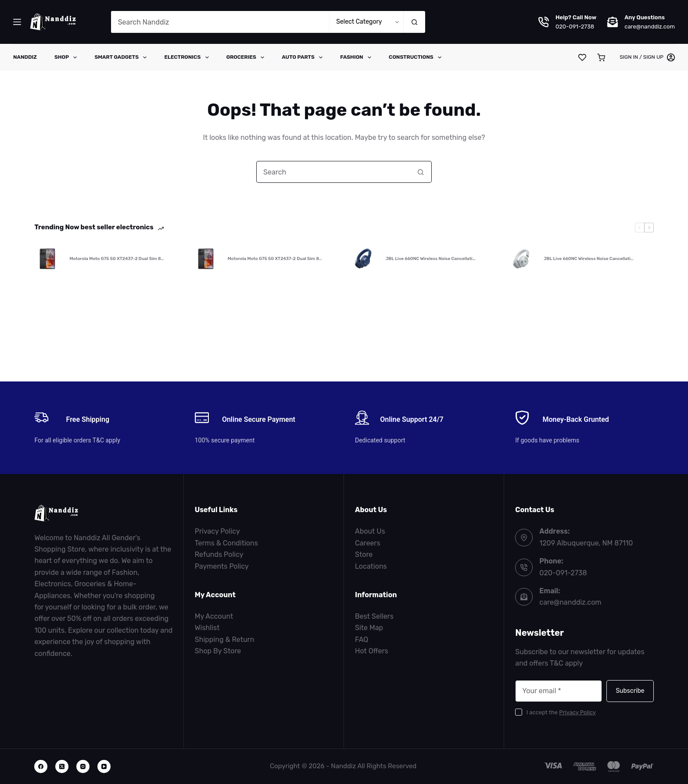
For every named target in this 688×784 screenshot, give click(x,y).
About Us (370, 531)
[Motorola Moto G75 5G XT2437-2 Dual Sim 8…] (47, 259)
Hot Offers (372, 651)
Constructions (417, 57)
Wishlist (207, 628)
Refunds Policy (219, 554)
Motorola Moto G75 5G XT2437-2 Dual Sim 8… (116, 259)
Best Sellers (374, 616)
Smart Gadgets (122, 57)
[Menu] (17, 22)
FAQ (362, 640)
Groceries (247, 57)
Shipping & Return (225, 640)
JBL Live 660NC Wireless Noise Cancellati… (430, 259)
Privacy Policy (217, 531)
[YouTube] (104, 766)
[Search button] (414, 22)
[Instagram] (83, 766)
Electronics (188, 57)
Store (364, 554)
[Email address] (559, 691)
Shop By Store (218, 651)
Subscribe (630, 691)
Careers (368, 543)
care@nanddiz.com (650, 27)
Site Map (369, 628)
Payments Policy (222, 566)
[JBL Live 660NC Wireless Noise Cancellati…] (364, 259)
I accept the (561, 712)
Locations (371, 566)
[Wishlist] (582, 57)
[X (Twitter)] (62, 766)
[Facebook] (41, 766)
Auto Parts (304, 57)
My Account (214, 616)
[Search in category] (366, 22)
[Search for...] (220, 22)
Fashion (357, 57)
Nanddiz (25, 57)
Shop (68, 57)
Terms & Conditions (226, 543)
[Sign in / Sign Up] (647, 57)
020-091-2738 (575, 27)
